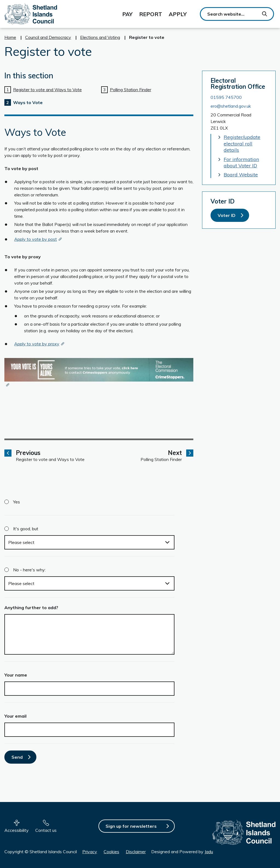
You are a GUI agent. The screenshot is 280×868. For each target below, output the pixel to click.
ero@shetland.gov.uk (231, 106)
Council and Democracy (48, 37)
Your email (15, 716)
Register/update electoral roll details (242, 144)
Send (17, 757)
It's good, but (26, 529)
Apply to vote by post (36, 239)
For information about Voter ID (241, 162)
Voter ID (227, 215)
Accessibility (17, 830)
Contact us (46, 830)
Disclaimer (136, 852)
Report (151, 14)
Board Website (241, 175)
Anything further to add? (31, 608)
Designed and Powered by (182, 852)
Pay (127, 14)
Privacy (90, 852)
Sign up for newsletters (131, 826)
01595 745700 (226, 97)
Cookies (111, 852)
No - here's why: (29, 570)
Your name (16, 675)
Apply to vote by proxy (37, 344)
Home (10, 37)
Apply (178, 14)
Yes (17, 502)
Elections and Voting (100, 37)
